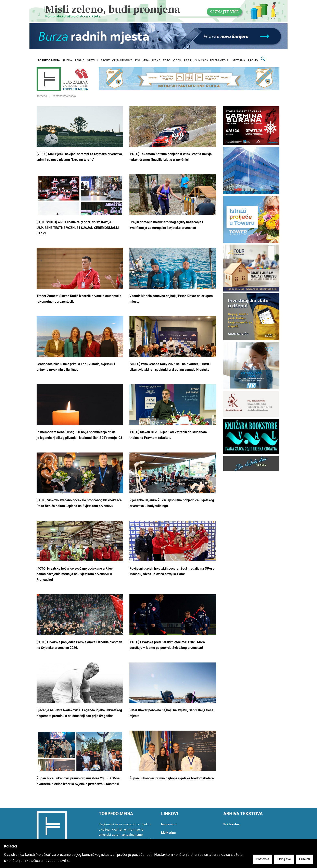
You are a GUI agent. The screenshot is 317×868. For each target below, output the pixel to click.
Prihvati (305, 859)
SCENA (156, 60)
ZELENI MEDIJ (219, 60)
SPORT (105, 60)
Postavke (263, 859)
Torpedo (42, 96)
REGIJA (79, 60)
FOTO (167, 60)
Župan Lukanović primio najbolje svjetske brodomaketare (172, 778)
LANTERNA (238, 60)
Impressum (169, 824)
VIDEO (177, 60)
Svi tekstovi (232, 824)
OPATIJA (93, 60)
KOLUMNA (142, 60)
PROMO (253, 60)
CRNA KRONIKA (122, 60)
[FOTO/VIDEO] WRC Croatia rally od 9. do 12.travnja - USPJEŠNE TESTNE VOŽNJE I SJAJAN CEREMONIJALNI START (78, 228)
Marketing (169, 833)
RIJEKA (67, 60)
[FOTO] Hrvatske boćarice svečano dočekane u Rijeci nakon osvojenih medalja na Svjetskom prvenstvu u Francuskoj (75, 574)
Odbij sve (284, 859)
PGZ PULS (190, 60)
